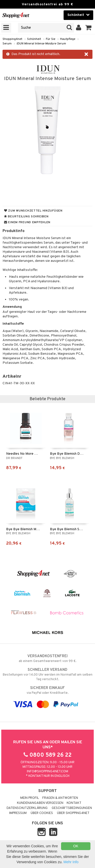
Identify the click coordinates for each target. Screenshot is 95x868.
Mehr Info (71, 862)
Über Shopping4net (73, 813)
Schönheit (34, 39)
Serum (7, 44)
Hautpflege (68, 39)
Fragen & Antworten (60, 798)
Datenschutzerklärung (27, 808)
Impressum (18, 813)
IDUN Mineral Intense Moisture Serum (41, 44)
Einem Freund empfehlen (27, 222)
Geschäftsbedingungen (72, 808)
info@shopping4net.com (48, 772)
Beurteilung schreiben (26, 217)
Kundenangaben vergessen (40, 803)
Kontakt (74, 803)
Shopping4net (12, 39)
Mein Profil (30, 798)
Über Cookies (42, 813)
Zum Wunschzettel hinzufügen (33, 211)
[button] (89, 28)
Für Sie (51, 39)
